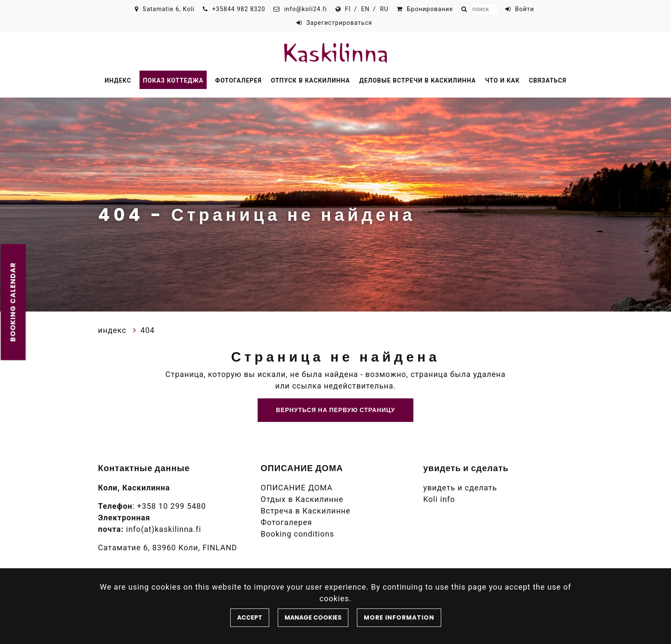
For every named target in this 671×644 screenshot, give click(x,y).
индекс (118, 80)
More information (399, 617)
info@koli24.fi (306, 9)
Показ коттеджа (173, 80)
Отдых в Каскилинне (302, 499)
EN (365, 9)
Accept (250, 617)
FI (348, 9)
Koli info (439, 499)
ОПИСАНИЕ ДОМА (297, 488)
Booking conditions (297, 534)
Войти (525, 9)
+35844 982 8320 (239, 9)
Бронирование (430, 9)
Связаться (548, 80)
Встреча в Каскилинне (306, 511)
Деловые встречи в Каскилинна (417, 80)
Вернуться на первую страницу (336, 410)
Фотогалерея (239, 80)
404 (147, 330)
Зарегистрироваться (339, 23)
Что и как (503, 80)
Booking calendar (13, 302)
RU (384, 9)
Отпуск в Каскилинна (310, 80)
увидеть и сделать (460, 488)
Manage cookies (313, 617)
